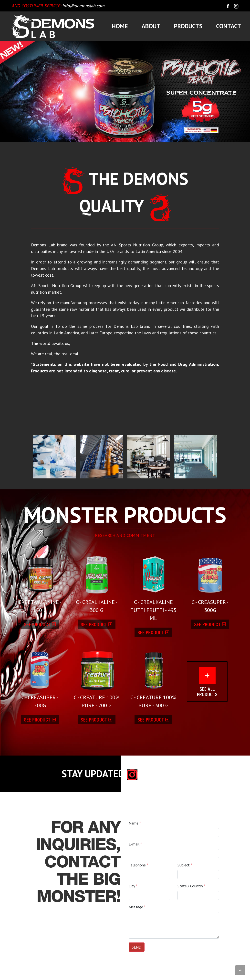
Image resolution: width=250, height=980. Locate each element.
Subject (185, 865)
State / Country (191, 886)
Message (137, 907)
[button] (19, 92)
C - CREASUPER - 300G (210, 582)
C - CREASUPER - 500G (40, 678)
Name (135, 823)
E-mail (135, 844)
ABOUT (151, 26)
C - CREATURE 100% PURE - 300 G (153, 678)
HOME (120, 26)
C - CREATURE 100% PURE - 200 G (97, 678)
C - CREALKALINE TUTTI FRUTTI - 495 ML (153, 586)
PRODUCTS (188, 26)
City (133, 886)
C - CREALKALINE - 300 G (97, 582)
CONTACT (229, 26)
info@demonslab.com (83, 6)
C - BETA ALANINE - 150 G (40, 582)
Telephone (138, 865)
